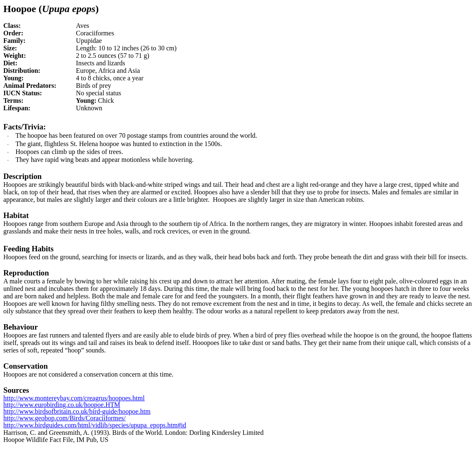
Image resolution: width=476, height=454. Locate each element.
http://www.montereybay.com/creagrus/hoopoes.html (74, 398)
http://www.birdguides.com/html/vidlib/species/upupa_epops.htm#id (95, 425)
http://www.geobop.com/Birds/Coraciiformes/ (64, 418)
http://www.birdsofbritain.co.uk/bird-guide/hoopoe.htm (77, 411)
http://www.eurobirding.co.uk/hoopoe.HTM (62, 405)
